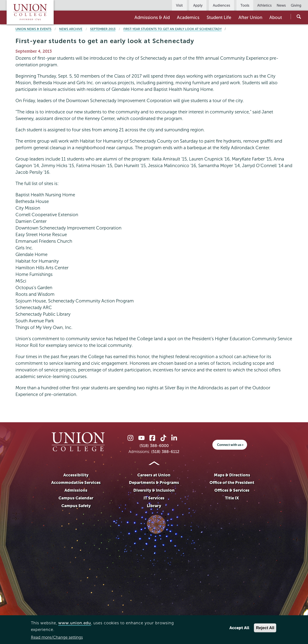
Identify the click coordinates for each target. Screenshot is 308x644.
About (276, 17)
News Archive (71, 29)
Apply (198, 5)
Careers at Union (154, 475)
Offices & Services (232, 490)
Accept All (239, 628)
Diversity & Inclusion (154, 490)
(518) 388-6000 (154, 446)
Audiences (221, 5)
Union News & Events (33, 29)
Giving (296, 5)
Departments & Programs (154, 483)
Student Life (219, 17)
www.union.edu (75, 623)
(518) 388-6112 (165, 452)
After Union (250, 17)
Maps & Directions (232, 475)
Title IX (232, 498)
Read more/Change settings (57, 637)
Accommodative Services (76, 483)
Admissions (76, 490)
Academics (188, 17)
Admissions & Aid (152, 17)
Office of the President (232, 483)
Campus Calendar (76, 498)
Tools (245, 5)
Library (154, 506)
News (281, 5)
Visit (179, 5)
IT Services (154, 498)
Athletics (264, 5)
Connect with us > (230, 445)
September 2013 (103, 29)
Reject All (265, 628)
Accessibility (76, 475)
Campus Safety (76, 506)
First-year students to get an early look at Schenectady (173, 29)
